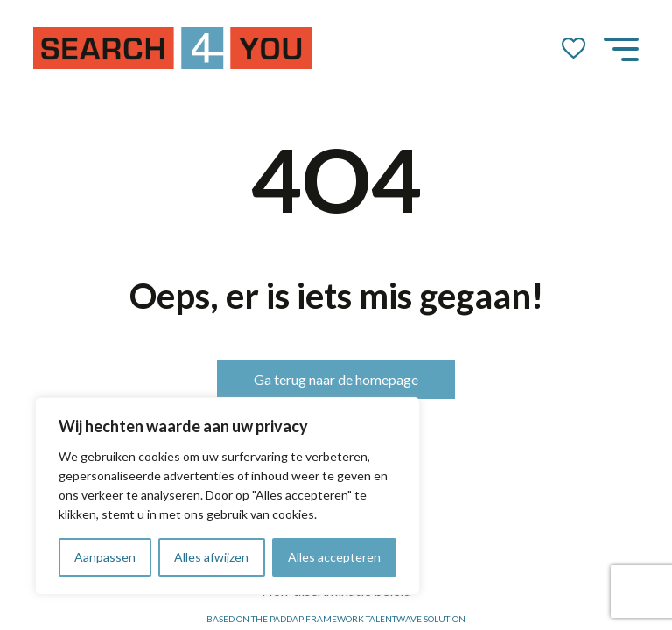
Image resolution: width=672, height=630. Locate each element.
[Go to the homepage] (172, 48)
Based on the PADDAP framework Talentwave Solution (336, 619)
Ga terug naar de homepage (336, 379)
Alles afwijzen (211, 557)
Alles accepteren (334, 557)
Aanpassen (105, 557)
